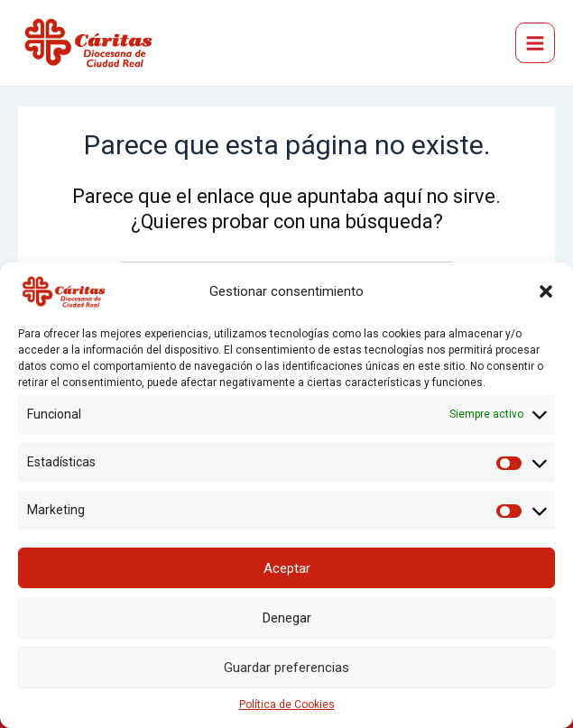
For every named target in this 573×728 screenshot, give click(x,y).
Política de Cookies (287, 705)
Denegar (287, 618)
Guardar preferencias (286, 668)
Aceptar (287, 568)
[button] (546, 291)
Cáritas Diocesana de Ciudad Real (181, 43)
